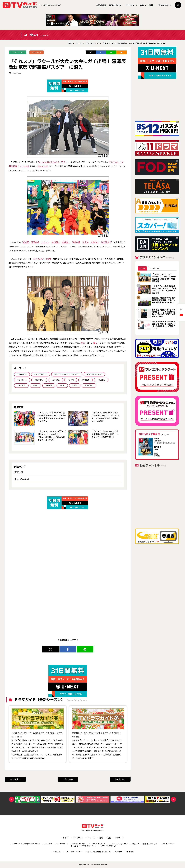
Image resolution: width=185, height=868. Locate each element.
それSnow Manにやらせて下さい (52, 162)
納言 (83, 343)
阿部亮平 (76, 242)
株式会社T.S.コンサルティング (83, 846)
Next (173, 799)
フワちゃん (24, 166)
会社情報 (130, 852)
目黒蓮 (86, 242)
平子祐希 (13, 166)
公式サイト (19, 472)
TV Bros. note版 (78, 844)
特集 (143, 5)
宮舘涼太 (95, 242)
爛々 (95, 343)
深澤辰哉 (35, 242)
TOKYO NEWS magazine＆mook (26, 844)
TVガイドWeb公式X (108, 846)
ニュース (132, 5)
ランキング (164, 5)
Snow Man (43, 166)
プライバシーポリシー (74, 852)
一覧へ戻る (68, 779)
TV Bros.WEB (62, 844)
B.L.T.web (48, 844)
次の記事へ (120, 779)
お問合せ (118, 852)
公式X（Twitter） (22, 479)
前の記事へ (15, 779)
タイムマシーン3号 (42, 259)
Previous (12, 799)
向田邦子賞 (101, 5)
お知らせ (57, 852)
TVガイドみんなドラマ (118, 844)
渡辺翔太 (56, 242)
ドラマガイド (116, 5)
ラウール (45, 242)
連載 (152, 5)
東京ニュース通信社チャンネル (145, 844)
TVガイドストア (168, 844)
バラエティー (37, 52)
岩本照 (26, 242)
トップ (66, 838)
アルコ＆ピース (116, 162)
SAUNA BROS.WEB (97, 844)
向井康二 (66, 242)
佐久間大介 (106, 242)
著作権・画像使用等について (99, 852)
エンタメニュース (18, 52)
